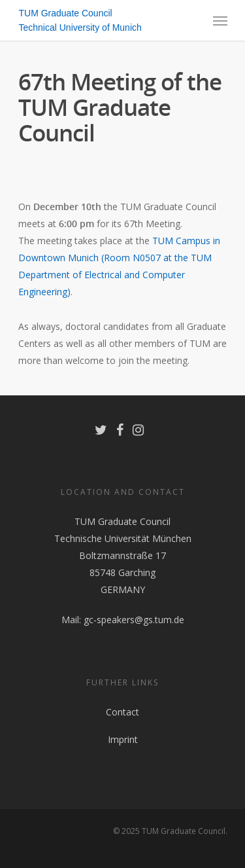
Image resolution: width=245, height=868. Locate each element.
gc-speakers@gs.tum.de (134, 620)
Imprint (123, 739)
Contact (122, 712)
